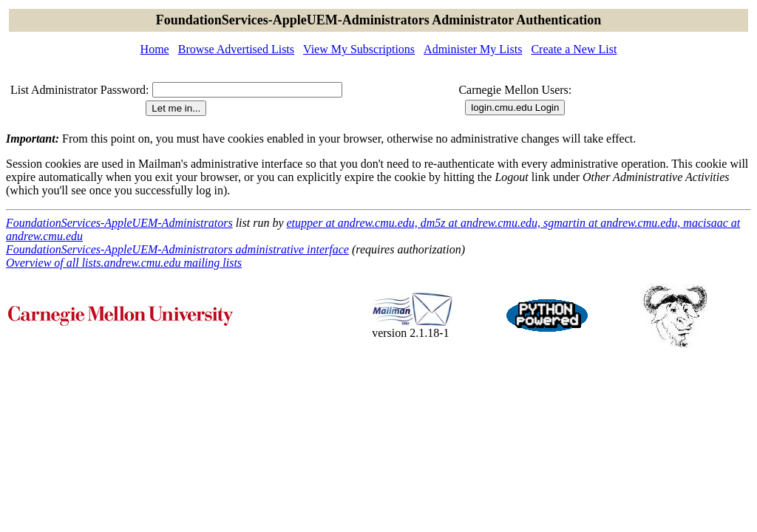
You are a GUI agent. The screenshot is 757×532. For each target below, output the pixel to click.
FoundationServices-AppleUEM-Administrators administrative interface (177, 249)
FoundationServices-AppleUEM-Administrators (119, 223)
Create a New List (574, 49)
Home (155, 49)
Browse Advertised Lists (236, 49)
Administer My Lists (473, 49)
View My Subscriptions (359, 49)
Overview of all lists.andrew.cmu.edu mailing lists (124, 263)
